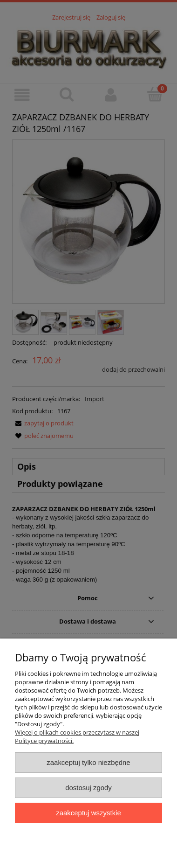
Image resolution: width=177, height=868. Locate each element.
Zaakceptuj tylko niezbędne (88, 762)
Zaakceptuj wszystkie (88, 813)
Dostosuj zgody (88, 788)
